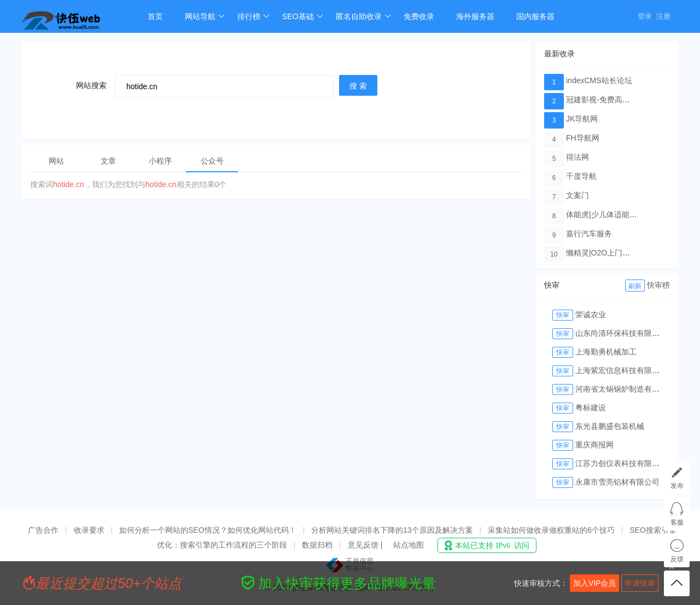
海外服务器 (475, 16)
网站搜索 (91, 85)
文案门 (577, 195)
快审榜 (658, 285)
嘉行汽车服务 (589, 234)
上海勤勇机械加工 (606, 352)
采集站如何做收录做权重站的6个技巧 (551, 530)
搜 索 (358, 86)
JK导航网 (582, 119)
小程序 (160, 161)
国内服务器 (535, 16)
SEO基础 (303, 16)
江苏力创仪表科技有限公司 (621, 463)
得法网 (577, 157)
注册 (663, 16)
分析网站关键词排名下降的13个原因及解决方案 (392, 530)
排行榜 (253, 16)
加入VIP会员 (595, 583)
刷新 (635, 286)
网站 (56, 161)
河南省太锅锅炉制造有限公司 (625, 389)
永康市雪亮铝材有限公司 (617, 482)
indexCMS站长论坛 (599, 80)
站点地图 (409, 545)
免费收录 (419, 16)
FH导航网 (583, 138)
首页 (155, 16)
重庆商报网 (594, 445)
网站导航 (205, 16)
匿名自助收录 (363, 16)
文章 (108, 161)
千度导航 (581, 176)
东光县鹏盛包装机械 (610, 426)
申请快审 (640, 583)
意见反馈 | (366, 545)
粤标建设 (591, 408)
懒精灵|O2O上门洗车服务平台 (617, 253)
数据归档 (317, 545)
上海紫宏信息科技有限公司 (621, 370)
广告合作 (43, 530)
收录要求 (89, 530)
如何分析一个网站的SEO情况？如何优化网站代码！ (208, 530)
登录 (645, 16)
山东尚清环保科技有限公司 (621, 333)
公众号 (212, 161)
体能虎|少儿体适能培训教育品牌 (621, 214)
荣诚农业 (591, 315)
